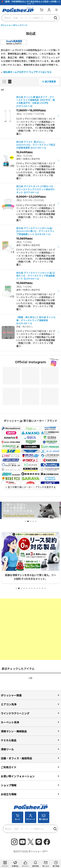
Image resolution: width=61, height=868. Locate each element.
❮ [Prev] (5, 559)
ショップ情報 (9, 785)
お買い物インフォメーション (18, 776)
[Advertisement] (30, 629)
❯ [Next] (56, 559)
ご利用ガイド (9, 767)
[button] (56, 10)
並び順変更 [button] (49, 82)
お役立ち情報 (9, 794)
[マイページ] (49, 10)
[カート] (41, 10)
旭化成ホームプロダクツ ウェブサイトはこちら (27, 72)
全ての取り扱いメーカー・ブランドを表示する (30, 487)
